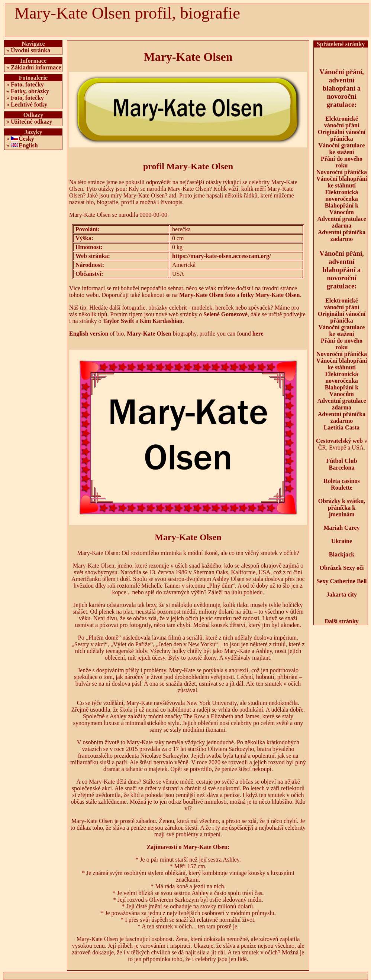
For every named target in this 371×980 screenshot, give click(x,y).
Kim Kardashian (161, 321)
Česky (26, 139)
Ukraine (342, 541)
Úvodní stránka (30, 50)
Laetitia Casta (342, 427)
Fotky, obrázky (30, 91)
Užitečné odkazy (32, 122)
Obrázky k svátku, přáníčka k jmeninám (342, 508)
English (28, 145)
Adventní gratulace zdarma (341, 222)
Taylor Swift (119, 321)
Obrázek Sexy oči (341, 568)
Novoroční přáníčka (342, 172)
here (258, 334)
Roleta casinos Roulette (341, 484)
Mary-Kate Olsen (149, 334)
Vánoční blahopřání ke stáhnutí (342, 182)
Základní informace (36, 67)
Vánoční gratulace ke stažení (342, 149)
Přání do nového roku (342, 162)
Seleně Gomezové (225, 314)
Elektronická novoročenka (342, 195)
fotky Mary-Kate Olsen (270, 295)
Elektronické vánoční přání (342, 122)
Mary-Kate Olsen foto (207, 295)
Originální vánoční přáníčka (342, 135)
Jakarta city (342, 594)
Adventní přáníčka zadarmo (342, 236)
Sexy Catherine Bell (341, 581)
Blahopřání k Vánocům (342, 209)
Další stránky (341, 621)
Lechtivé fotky (29, 104)
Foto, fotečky (27, 84)
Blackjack (342, 554)
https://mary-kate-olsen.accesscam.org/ (222, 256)
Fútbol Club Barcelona (341, 464)
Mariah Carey (341, 528)
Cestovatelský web (339, 441)
